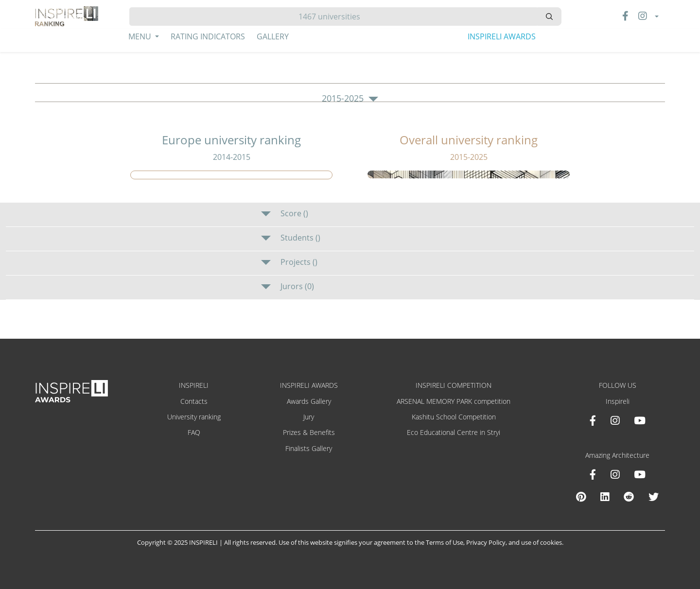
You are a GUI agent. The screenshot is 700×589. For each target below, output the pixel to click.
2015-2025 (350, 99)
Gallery (273, 36)
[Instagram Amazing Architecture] (615, 474)
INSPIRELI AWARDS (502, 36)
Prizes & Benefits (309, 432)
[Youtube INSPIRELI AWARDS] (640, 420)
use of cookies (542, 542)
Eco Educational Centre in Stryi (454, 432)
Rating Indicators (208, 36)
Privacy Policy (486, 542)
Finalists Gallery (309, 448)
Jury (309, 417)
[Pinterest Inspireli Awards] (581, 497)
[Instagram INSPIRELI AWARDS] (615, 420)
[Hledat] (333, 17)
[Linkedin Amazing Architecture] (605, 497)
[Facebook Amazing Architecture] (593, 474)
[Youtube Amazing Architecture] (640, 474)
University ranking (194, 417)
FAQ (194, 432)
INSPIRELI (194, 385)
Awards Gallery (309, 401)
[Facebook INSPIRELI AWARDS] (593, 420)
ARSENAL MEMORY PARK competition (454, 401)
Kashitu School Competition (454, 417)
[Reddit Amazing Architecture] (629, 497)
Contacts (194, 401)
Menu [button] (141, 36)
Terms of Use (445, 542)
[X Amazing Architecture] (654, 497)
